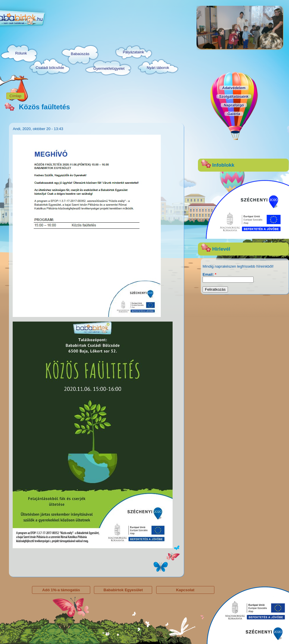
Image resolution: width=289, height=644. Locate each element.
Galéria (234, 114)
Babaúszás (80, 54)
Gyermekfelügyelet (109, 68)
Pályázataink (133, 52)
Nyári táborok (158, 68)
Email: (209, 274)
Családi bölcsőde (50, 68)
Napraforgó (234, 105)
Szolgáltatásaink (234, 96)
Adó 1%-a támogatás (61, 590)
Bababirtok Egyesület (123, 590)
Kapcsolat (185, 590)
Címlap (15, 96)
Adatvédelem (234, 88)
